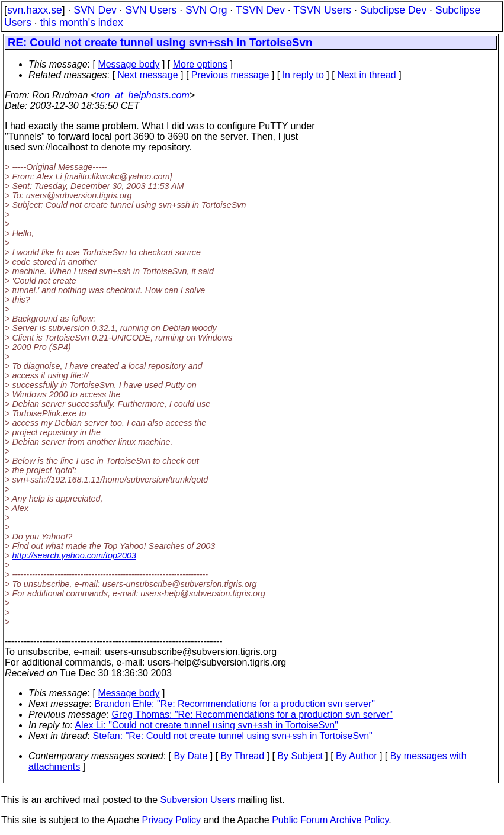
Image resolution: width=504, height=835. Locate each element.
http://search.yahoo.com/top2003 (74, 555)
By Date (190, 756)
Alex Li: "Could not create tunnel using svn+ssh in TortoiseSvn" (206, 725)
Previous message (230, 75)
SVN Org (206, 10)
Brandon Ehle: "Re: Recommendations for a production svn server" (235, 704)
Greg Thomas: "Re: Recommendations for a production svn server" (252, 714)
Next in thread (367, 75)
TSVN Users (322, 10)
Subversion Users (198, 800)
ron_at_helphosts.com (142, 95)
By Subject (300, 756)
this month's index (82, 23)
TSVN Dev (260, 10)
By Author (356, 756)
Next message (147, 75)
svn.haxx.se (35, 10)
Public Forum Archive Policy (330, 820)
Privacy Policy (171, 820)
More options (200, 64)
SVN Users (151, 10)
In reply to (303, 75)
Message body (129, 64)
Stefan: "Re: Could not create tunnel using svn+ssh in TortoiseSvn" (233, 736)
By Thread (243, 756)
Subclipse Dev (393, 10)
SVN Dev (95, 10)
